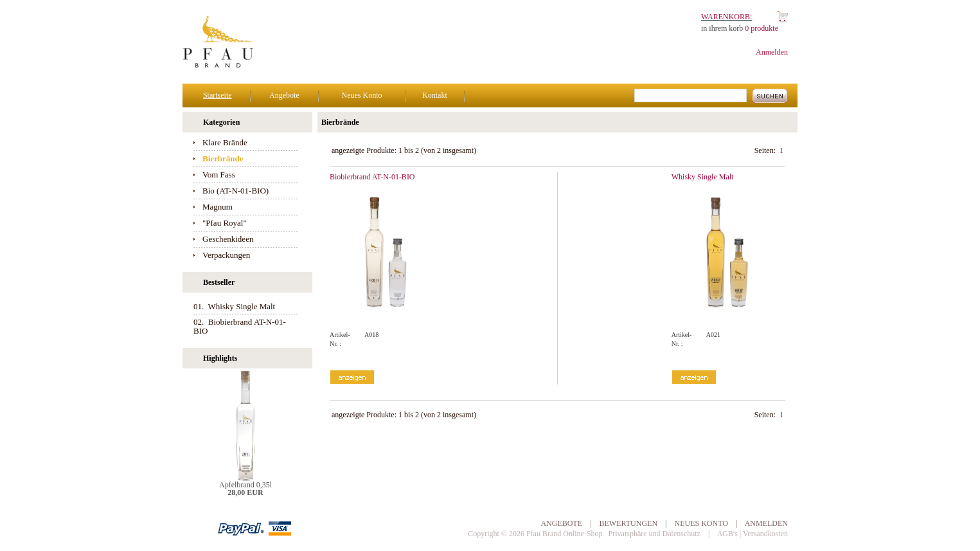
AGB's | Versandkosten (753, 534)
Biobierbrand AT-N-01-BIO (372, 177)
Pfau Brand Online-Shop (565, 534)
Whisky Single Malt (703, 177)
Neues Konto (361, 95)
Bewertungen (628, 523)
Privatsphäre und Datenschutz (655, 534)
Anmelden (772, 52)
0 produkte (762, 28)
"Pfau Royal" (225, 223)
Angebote (284, 95)
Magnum (218, 207)
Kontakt (435, 95)
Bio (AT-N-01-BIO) (236, 191)
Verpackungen (226, 255)
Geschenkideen (228, 239)
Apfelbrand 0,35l (245, 485)
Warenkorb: (726, 17)
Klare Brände (225, 142)
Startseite (218, 95)
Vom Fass (219, 175)
